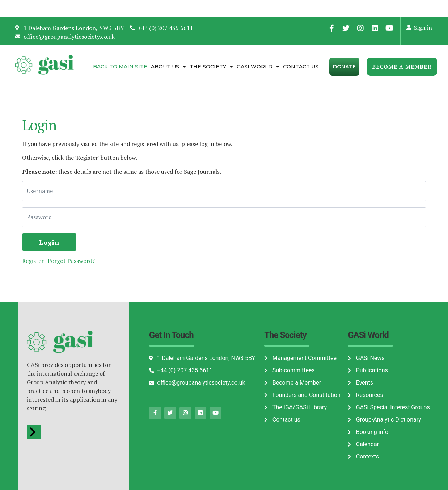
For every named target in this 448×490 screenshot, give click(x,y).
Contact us (301, 67)
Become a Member (402, 67)
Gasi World (258, 67)
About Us (168, 67)
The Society (211, 67)
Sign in (419, 28)
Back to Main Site (120, 67)
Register (33, 261)
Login (49, 242)
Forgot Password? (71, 261)
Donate (344, 67)
